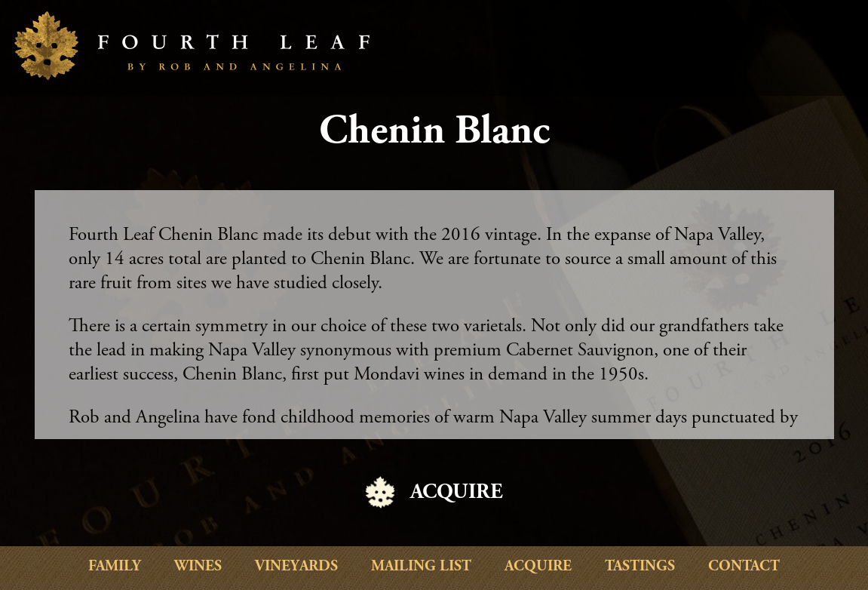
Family (115, 567)
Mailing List (421, 567)
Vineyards (296, 567)
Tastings (640, 567)
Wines (198, 567)
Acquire (538, 567)
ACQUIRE (457, 493)
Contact (744, 567)
